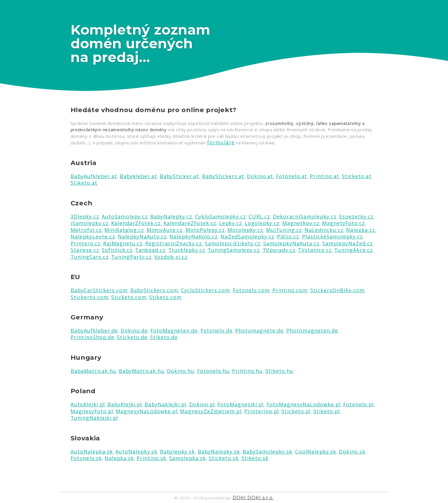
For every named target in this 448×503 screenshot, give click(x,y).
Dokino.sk (352, 452)
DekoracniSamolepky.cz (305, 216)
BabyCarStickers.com (99, 290)
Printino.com (290, 290)
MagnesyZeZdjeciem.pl (211, 411)
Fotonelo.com (251, 290)
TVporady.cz (279, 250)
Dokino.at (260, 176)
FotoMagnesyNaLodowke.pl (304, 404)
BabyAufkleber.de (94, 331)
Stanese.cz (85, 250)
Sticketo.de (132, 337)
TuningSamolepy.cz (234, 250)
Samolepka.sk (188, 458)
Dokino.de (134, 331)
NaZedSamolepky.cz (247, 236)
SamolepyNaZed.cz (348, 243)
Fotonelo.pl (358, 404)
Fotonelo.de (217, 331)
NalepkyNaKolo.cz (194, 236)
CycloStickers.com (205, 290)
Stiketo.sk (255, 458)
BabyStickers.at (223, 176)
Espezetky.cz (356, 216)
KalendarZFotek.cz (136, 223)
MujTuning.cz (284, 230)
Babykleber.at (138, 176)
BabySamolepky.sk (267, 452)
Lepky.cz (231, 223)
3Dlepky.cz (85, 216)
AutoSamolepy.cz (125, 216)
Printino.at (324, 176)
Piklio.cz (288, 236)
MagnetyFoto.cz (343, 223)
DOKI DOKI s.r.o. (253, 498)
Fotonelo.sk (86, 458)
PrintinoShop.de (92, 337)
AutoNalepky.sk (136, 452)
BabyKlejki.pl (125, 404)
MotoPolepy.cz (205, 230)
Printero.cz (86, 243)
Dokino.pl (202, 404)
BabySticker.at (179, 176)
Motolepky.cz (245, 230)
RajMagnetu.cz (123, 243)
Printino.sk (151, 458)
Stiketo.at (84, 183)
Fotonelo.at (292, 176)
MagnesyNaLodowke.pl (147, 411)
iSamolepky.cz (90, 223)
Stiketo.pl (327, 411)
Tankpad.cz (150, 250)
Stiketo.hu (279, 371)
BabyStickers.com (154, 290)
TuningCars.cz (90, 257)
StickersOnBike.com (337, 290)
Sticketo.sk (224, 458)
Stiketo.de (164, 337)
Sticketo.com (129, 297)
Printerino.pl (262, 411)
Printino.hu (247, 371)
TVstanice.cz (315, 250)
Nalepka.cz (361, 230)
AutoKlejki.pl (88, 404)
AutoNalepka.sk (92, 452)
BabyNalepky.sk (219, 452)
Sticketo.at (357, 176)
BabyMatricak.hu (142, 371)
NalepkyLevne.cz (93, 236)
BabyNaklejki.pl (165, 404)
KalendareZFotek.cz (190, 223)
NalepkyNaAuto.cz (142, 236)
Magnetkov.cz (301, 223)
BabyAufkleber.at (94, 176)
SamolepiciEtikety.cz (233, 243)
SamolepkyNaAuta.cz (291, 243)
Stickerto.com (90, 297)
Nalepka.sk (119, 458)
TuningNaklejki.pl (94, 418)
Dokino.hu (181, 371)
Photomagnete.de (259, 331)
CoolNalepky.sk (316, 452)
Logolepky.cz (262, 223)
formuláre (221, 142)
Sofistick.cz (117, 250)
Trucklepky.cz (187, 250)
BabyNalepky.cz (171, 216)
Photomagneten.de (312, 331)
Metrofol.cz (86, 230)
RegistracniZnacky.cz (174, 243)
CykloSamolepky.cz (221, 216)
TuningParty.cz (131, 257)
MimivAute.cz (165, 230)
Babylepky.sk (177, 452)
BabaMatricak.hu (93, 371)
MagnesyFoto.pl (92, 411)
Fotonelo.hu (213, 371)
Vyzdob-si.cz (171, 257)
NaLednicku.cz (324, 230)
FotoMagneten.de (174, 331)
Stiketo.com (165, 297)
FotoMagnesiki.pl (241, 404)
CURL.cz (259, 216)
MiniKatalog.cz (124, 230)
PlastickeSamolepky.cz (332, 236)
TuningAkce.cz (354, 250)
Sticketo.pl (296, 411)
